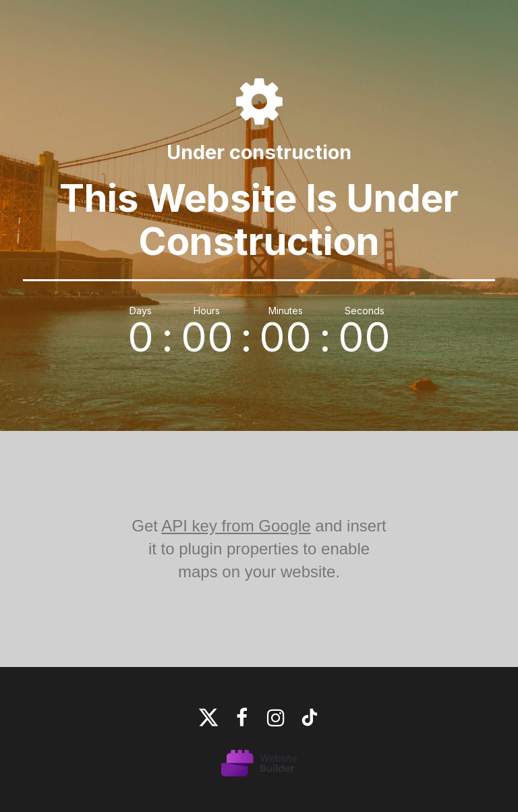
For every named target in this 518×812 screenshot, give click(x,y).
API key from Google (236, 526)
